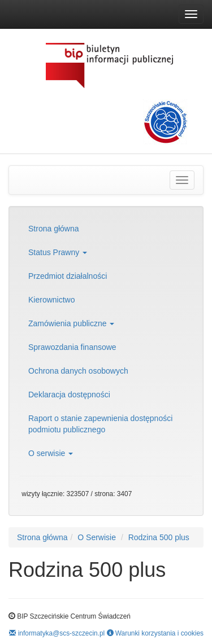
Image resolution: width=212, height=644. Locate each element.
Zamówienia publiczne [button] (71, 323)
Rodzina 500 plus (159, 537)
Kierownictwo (51, 300)
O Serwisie (97, 537)
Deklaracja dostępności (69, 395)
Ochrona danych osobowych (78, 371)
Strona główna (54, 229)
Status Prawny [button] (58, 252)
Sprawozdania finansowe (72, 347)
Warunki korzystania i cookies (155, 633)
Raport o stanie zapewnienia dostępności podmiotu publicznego (100, 424)
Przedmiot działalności (68, 276)
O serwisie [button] (51, 453)
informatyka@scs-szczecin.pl (57, 633)
